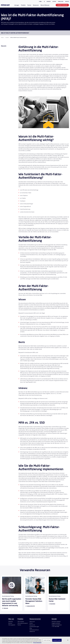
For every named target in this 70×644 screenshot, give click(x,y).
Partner (19, 625)
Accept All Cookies (57, 640)
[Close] (68, 640)
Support (54, 1)
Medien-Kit (32, 631)
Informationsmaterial (23, 623)
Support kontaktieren (57, 625)
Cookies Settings (47, 640)
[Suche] (44, 2)
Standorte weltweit (56, 622)
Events (31, 623)
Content (7, 37)
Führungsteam (12, 625)
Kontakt (67, 1)
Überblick (11, 622)
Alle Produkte (21, 622)
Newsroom (32, 622)
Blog (31, 628)
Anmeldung (61, 1)
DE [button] (41, 1)
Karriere (49, 1)
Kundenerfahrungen (34, 627)
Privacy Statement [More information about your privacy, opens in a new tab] (37, 643)
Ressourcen (32, 625)
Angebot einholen (62, 5)
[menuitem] (17, 6)
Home (2, 37)
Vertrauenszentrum (34, 630)
